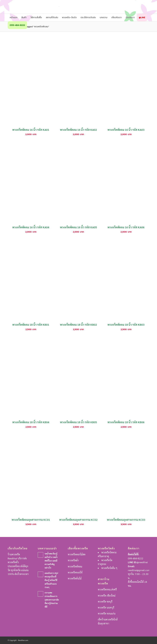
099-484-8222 (136, 558)
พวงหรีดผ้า (73, 560)
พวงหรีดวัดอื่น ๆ (109, 568)
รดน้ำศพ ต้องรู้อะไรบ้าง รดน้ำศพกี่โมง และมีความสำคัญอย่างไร (51, 561)
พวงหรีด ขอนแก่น (107, 613)
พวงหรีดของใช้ (75, 572)
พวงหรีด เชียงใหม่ (107, 596)
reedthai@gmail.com (139, 570)
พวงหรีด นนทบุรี (106, 607)
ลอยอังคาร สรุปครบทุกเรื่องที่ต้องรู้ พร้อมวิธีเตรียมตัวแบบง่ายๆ (51, 580)
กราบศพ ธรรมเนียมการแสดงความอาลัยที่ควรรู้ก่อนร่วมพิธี (52, 600)
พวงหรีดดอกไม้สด (77, 554)
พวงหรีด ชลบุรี (105, 602)
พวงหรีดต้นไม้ (75, 578)
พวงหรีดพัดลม (75, 566)
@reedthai (142, 562)
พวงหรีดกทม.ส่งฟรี (107, 589)
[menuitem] (13, 17)
